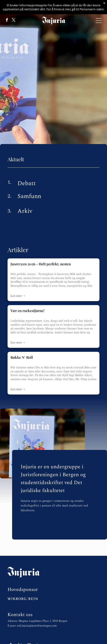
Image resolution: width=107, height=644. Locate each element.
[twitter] (14, 21)
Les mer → (18, 296)
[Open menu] (99, 21)
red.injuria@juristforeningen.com (37, 626)
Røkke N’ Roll (22, 357)
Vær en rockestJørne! (27, 311)
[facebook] (7, 21)
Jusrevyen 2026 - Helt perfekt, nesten (41, 264)
